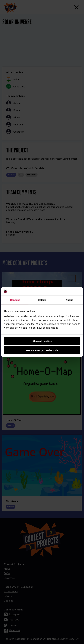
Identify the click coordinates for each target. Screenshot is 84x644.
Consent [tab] (15, 300)
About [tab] (69, 300)
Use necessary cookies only (42, 350)
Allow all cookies (42, 341)
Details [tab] (42, 300)
